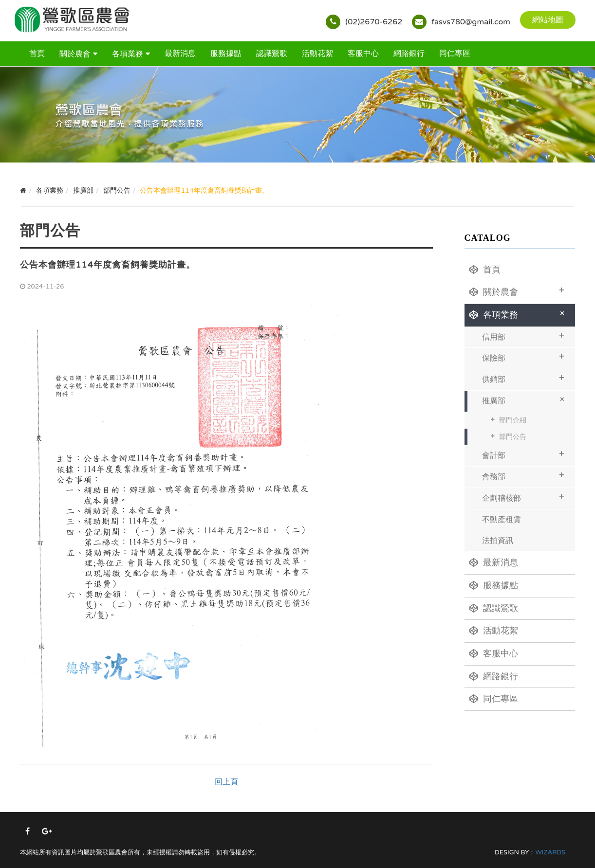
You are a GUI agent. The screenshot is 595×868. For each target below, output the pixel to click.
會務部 (523, 476)
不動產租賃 (502, 520)
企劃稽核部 (523, 497)
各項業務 (128, 54)
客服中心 (363, 54)
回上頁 (226, 782)
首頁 (37, 54)
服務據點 (226, 54)
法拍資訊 (498, 541)
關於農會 (75, 54)
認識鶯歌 (272, 54)
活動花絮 (317, 54)
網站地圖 (548, 20)
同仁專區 (455, 54)
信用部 (523, 336)
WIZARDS (550, 852)
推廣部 (525, 400)
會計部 (523, 454)
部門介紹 (513, 420)
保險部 (523, 357)
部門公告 (513, 437)
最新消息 (180, 54)
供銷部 (523, 378)
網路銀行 (409, 54)
